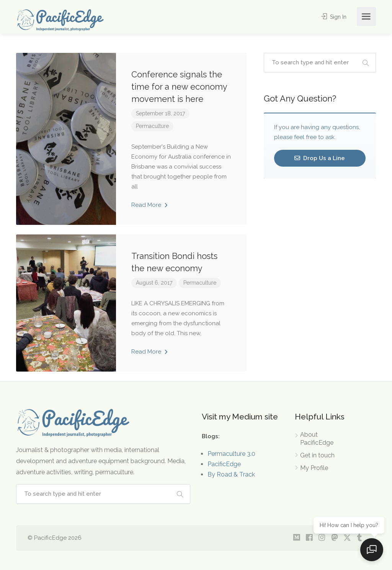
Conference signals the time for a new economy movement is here (179, 87)
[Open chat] (373, 551)
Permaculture (152, 126)
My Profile (314, 468)
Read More (149, 205)
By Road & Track (231, 474)
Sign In (333, 17)
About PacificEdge (317, 439)
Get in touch (317, 455)
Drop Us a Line (320, 158)
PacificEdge (224, 464)
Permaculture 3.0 (231, 454)
